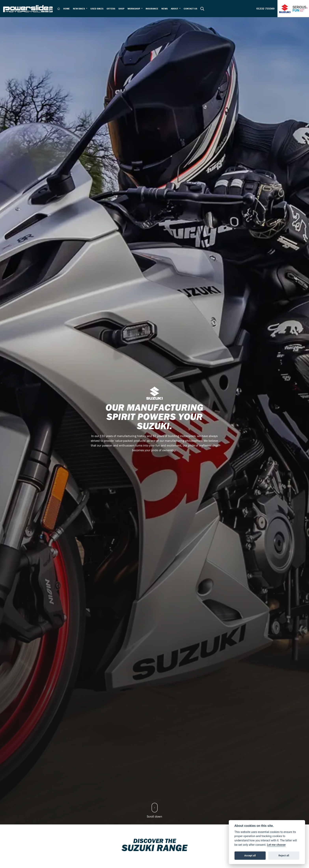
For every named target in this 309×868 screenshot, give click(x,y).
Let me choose (276, 845)
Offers (111, 9)
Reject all (284, 855)
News (165, 9)
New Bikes (79, 9)
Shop (121, 9)
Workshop (134, 9)
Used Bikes (97, 9)
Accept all (250, 855)
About (175, 9)
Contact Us (190, 9)
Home (67, 9)
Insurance (152, 9)
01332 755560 (265, 9)
